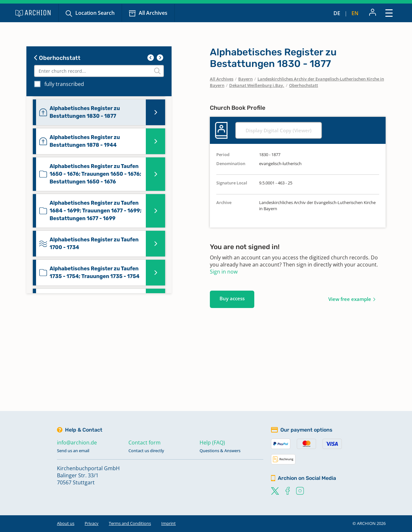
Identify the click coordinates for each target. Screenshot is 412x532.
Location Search (95, 13)
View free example (350, 299)
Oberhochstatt (57, 58)
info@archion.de (77, 443)
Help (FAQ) (212, 443)
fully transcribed (64, 84)
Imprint (169, 523)
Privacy (92, 523)
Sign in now (224, 272)
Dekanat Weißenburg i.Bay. (257, 85)
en (355, 13)
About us (66, 523)
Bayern (245, 79)
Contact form (145, 443)
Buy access (232, 298)
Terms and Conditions (130, 523)
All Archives (153, 13)
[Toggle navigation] (389, 13)
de (337, 13)
